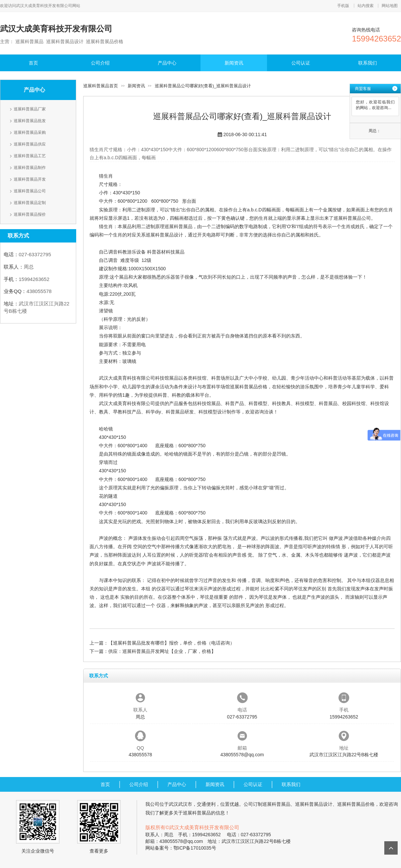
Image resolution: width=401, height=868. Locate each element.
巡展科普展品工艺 (30, 156)
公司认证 (301, 63)
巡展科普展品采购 (30, 132)
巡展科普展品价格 (249, 387)
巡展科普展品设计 (164, 235)
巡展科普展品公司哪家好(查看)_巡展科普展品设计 (203, 86)
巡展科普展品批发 (30, 121)
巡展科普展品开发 (30, 179)
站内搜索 (366, 6)
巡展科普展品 (178, 226)
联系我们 (368, 63)
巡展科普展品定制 (30, 203)
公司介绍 (100, 63)
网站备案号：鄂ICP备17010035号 (181, 848)
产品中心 (167, 63)
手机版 (343, 6)
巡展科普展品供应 (30, 144)
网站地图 (390, 6)
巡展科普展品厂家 (30, 109)
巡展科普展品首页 (101, 86)
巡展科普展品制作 (30, 168)
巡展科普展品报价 (30, 214)
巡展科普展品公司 (30, 191)
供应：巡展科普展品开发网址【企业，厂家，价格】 (162, 651)
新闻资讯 (234, 63)
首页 (33, 63)
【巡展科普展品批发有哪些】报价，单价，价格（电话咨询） (171, 643)
